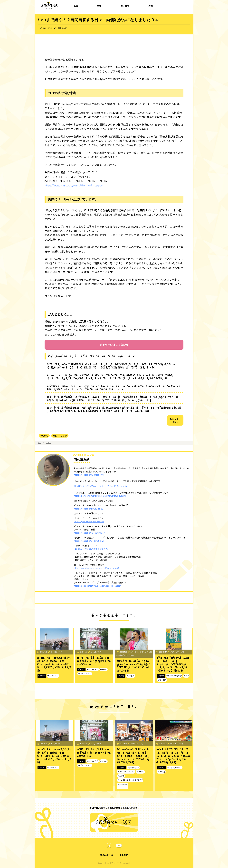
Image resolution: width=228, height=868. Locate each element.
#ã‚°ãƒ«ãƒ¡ (140, 772)
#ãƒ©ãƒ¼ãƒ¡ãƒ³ (133, 767)
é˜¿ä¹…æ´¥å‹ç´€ (177, 652)
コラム (48, 443)
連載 (151, 6)
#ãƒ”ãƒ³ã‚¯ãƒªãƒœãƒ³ (174, 676)
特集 (99, 6)
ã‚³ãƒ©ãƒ (42, 676)
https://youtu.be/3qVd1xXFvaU (89, 521)
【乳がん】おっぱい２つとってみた (91, 549)
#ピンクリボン (60, 436)
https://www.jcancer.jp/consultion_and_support (74, 185)
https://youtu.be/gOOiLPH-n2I (89, 509)
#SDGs (186, 676)
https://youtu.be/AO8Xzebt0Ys (89, 475)
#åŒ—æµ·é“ (53, 676)
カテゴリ (125, 6)
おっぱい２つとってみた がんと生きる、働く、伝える (100, 486)
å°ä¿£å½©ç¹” (56, 652)
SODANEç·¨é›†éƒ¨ (137, 744)
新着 (76, 6)
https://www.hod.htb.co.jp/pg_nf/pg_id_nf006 (96, 568)
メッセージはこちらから (114, 345)
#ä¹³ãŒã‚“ (162, 680)
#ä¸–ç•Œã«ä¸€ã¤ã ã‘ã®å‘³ (130, 780)
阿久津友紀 (62, 28)
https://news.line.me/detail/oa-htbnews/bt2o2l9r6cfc (100, 496)
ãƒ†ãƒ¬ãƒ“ (122, 767)
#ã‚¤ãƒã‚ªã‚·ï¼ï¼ (126, 772)
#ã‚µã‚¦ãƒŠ (131, 676)
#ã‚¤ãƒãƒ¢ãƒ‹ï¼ (175, 767)
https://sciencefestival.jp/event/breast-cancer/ (97, 586)
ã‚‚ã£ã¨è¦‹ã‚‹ (175, 420)
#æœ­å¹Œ (104, 669)
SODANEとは (106, 855)
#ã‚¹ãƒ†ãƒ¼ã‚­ (122, 786)
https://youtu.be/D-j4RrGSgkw (89, 541)
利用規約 (124, 855)
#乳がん (44, 436)
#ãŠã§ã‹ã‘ (85, 674)
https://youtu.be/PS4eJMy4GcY (89, 533)
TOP (39, 443)
